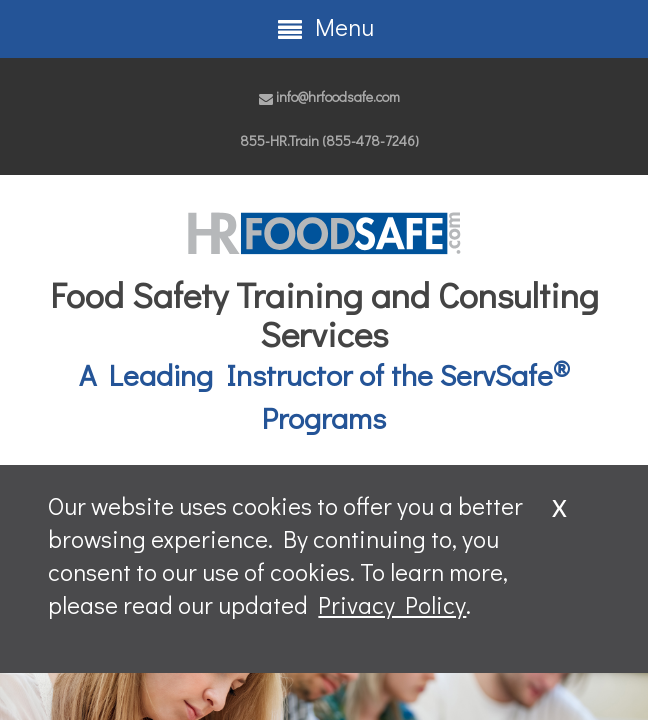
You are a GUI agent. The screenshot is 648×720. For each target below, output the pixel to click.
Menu (324, 27)
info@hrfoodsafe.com (329, 96)
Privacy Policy (392, 604)
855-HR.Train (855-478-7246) (329, 140)
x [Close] (559, 503)
